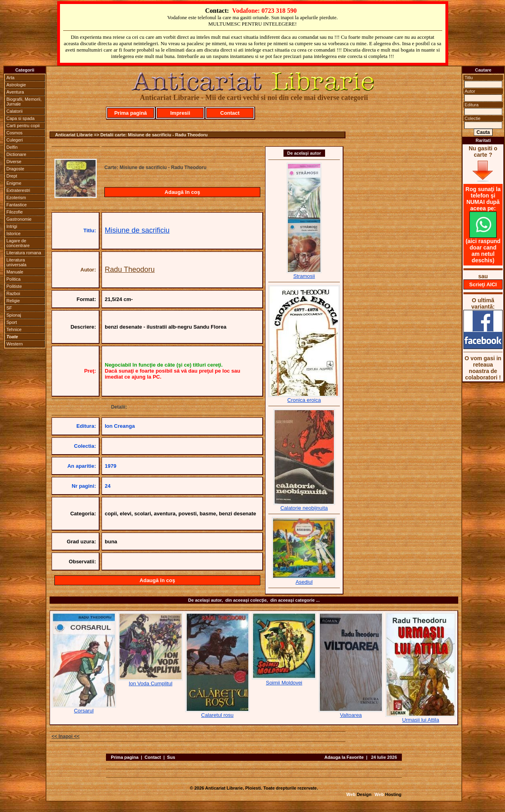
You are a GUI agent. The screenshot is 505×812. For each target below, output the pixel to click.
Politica (13, 279)
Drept (12, 176)
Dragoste (15, 169)
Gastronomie (19, 219)
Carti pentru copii (23, 126)
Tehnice (14, 329)
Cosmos (14, 133)
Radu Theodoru (130, 269)
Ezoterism (16, 198)
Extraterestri (18, 190)
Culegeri (15, 140)
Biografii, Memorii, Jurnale (24, 102)
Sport (12, 322)
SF (9, 308)
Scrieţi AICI (483, 284)
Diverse (14, 162)
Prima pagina (125, 757)
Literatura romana (24, 253)
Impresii (180, 113)
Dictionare (16, 154)
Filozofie (15, 212)
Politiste (14, 286)
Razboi (13, 293)
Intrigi (12, 226)
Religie (13, 301)
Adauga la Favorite (344, 757)
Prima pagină (131, 113)
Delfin (12, 147)
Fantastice (17, 205)
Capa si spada (20, 118)
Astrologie (16, 85)
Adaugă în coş (183, 192)
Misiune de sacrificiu (137, 230)
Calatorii (14, 111)
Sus (171, 757)
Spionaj (14, 315)
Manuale (15, 272)
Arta (10, 78)
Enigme (14, 183)
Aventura (15, 92)
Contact (230, 113)
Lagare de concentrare (18, 243)
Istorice (13, 233)
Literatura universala (16, 262)
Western (15, 344)
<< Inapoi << (66, 736)
